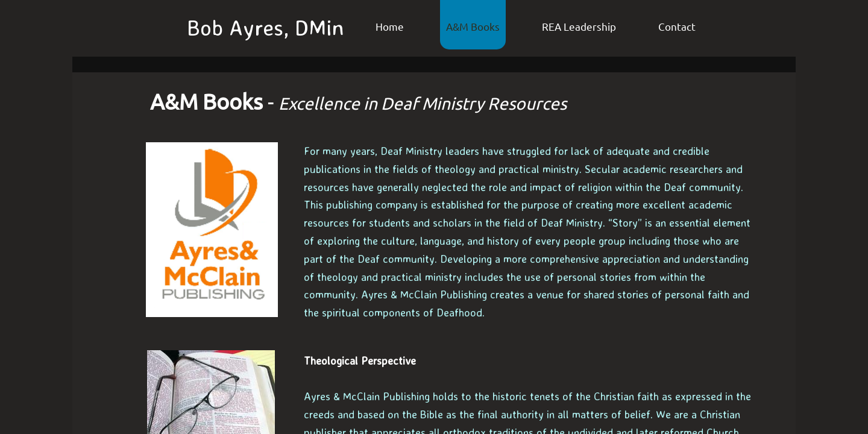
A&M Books (473, 26)
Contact (677, 26)
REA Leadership (579, 26)
